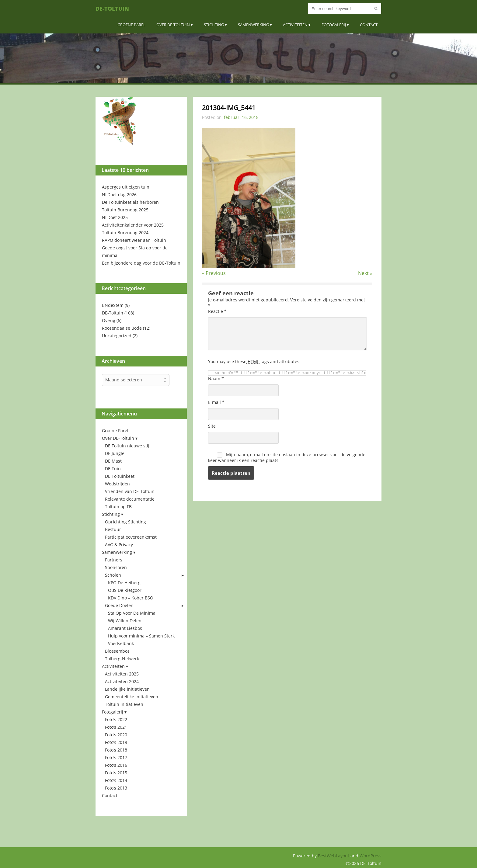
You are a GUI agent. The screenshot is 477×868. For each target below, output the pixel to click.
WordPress (371, 856)
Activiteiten (295, 25)
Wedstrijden (117, 484)
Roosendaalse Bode (122, 328)
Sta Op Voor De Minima (132, 613)
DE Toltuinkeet (120, 476)
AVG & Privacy (119, 545)
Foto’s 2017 (116, 757)
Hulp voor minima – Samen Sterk (141, 636)
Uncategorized (117, 336)
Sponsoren (116, 567)
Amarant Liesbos (125, 628)
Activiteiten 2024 (122, 681)
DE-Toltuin (112, 9)
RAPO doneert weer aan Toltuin (134, 240)
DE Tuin (113, 469)
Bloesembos (117, 651)
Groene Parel (131, 25)
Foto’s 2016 (116, 765)
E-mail (216, 402)
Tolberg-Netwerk (122, 659)
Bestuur (113, 529)
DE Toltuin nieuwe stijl (128, 446)
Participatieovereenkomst (131, 537)
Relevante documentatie (130, 499)
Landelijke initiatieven (127, 689)
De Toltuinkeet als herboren (130, 202)
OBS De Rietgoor (125, 590)
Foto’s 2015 (116, 773)
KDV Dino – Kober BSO (131, 598)
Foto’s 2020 (116, 735)
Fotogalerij (334, 25)
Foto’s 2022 (116, 719)
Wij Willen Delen (125, 621)
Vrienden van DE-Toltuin (130, 491)
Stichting (214, 25)
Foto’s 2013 (116, 788)
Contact (369, 25)
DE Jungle (115, 453)
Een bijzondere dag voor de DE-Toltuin (141, 263)
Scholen (113, 575)
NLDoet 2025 (115, 217)
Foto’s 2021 (116, 727)
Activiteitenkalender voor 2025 (133, 225)
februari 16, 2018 (241, 117)
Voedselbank (121, 643)
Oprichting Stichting (125, 522)
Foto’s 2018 (116, 750)
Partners (114, 560)
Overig (109, 320)
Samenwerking (253, 25)
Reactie (217, 311)
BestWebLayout (334, 856)
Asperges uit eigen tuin (126, 187)
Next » (365, 273)
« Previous (214, 273)
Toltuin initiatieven (124, 704)
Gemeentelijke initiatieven (132, 697)
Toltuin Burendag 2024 (125, 233)
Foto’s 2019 (116, 742)
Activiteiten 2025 (122, 674)
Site (212, 426)
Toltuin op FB (118, 507)
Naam (216, 378)
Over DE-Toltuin (173, 25)
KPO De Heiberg (124, 583)
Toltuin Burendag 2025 (125, 210)
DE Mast (113, 461)
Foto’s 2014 (116, 780)
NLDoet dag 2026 (119, 194)
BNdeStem (113, 305)
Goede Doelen (119, 605)
